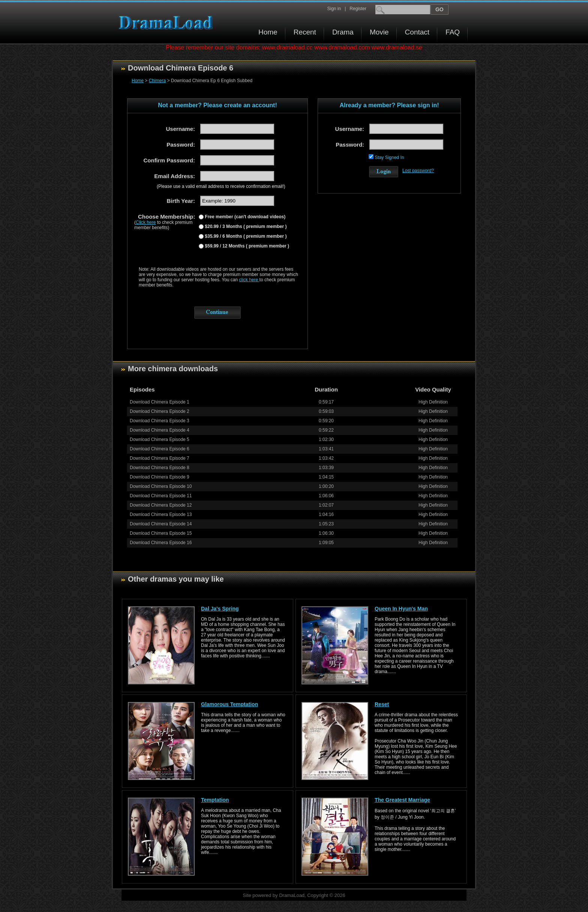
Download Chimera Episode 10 (161, 486)
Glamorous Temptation (229, 704)
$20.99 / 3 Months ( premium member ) (245, 226)
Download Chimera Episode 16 (161, 543)
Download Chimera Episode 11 (161, 496)
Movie (379, 32)
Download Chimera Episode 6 (160, 449)
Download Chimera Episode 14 (161, 524)
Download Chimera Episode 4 (160, 430)
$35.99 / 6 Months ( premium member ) (245, 236)
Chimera (157, 81)
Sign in (334, 9)
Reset (382, 704)
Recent (305, 32)
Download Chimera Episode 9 (160, 477)
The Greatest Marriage (402, 800)
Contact (417, 32)
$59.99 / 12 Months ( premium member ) (246, 246)
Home (268, 32)
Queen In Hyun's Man (401, 609)
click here (249, 280)
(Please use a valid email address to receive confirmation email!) (221, 186)
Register (358, 9)
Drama (343, 32)
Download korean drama (168, 23)
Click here (146, 222)
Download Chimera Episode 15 (161, 533)
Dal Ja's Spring (220, 609)
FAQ (453, 32)
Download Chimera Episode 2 (160, 411)
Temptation (215, 800)
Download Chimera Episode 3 (160, 421)
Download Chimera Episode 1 (160, 402)
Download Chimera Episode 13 (161, 514)
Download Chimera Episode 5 (160, 439)
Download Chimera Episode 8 (160, 468)
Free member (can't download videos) (244, 217)
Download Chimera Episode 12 (161, 505)
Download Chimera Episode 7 (160, 458)
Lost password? (418, 171)
